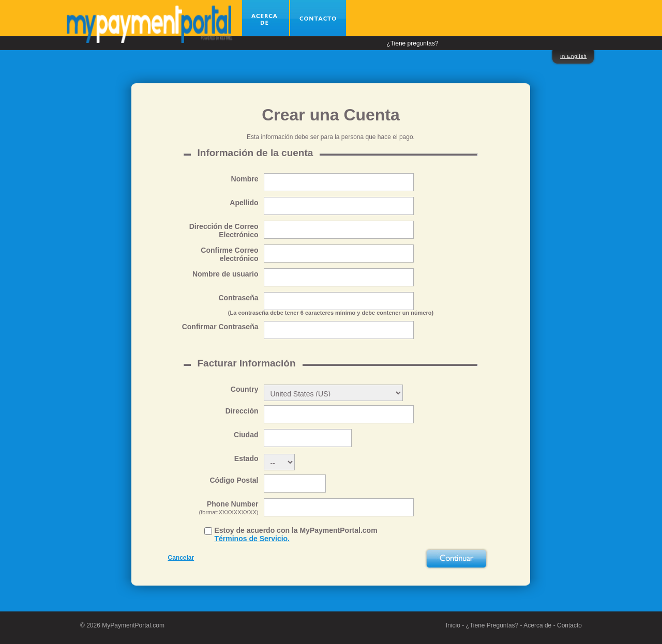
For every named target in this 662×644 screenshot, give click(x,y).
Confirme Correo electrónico (229, 254)
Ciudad (246, 435)
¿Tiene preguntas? (412, 43)
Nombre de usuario (225, 274)
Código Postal (234, 480)
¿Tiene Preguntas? (492, 625)
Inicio (453, 625)
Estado (246, 458)
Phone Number (213, 508)
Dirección (242, 411)
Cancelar (181, 558)
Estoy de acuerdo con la (296, 534)
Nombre (245, 179)
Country (245, 389)
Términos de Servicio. (252, 539)
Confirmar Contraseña (220, 327)
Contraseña (238, 298)
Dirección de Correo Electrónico (224, 231)
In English (573, 56)
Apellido (244, 203)
